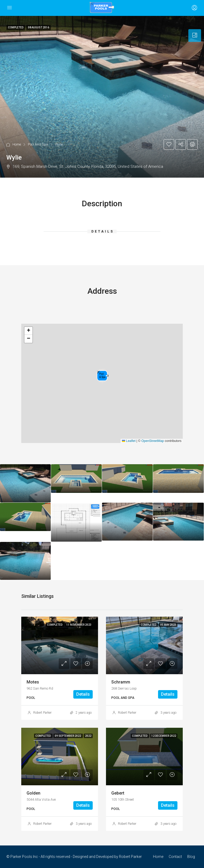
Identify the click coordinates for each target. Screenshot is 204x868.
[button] (103, 376)
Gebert (118, 793)
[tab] (195, 36)
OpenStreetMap (153, 441)
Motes (33, 682)
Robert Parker (42, 713)
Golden (33, 793)
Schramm (121, 682)
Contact (175, 857)
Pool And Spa (38, 144)
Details (83, 694)
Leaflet (129, 441)
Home (17, 144)
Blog (191, 857)
